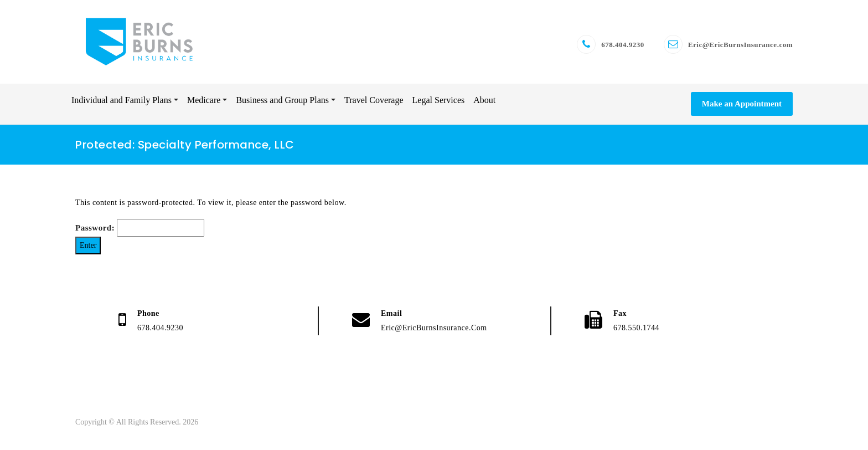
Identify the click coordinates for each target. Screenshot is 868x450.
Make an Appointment (742, 104)
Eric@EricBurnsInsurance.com (740, 45)
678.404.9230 (623, 45)
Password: (140, 228)
